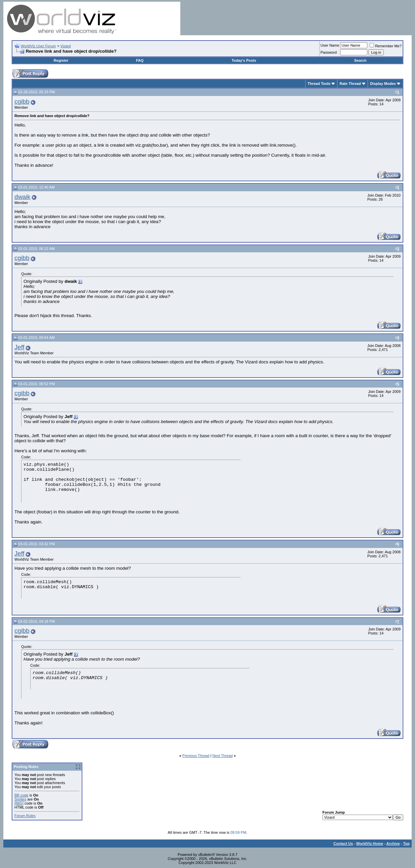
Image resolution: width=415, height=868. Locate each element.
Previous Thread (196, 756)
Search (360, 60)
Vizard (66, 46)
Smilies (20, 799)
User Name (330, 45)
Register (61, 60)
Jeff (19, 347)
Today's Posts (244, 60)
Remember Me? (386, 46)
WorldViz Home (370, 844)
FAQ (140, 60)
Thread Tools (319, 84)
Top (406, 844)
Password (329, 52)
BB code (21, 795)
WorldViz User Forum (38, 46)
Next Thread (223, 756)
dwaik (22, 197)
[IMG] (19, 803)
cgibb (22, 101)
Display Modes (383, 84)
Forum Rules (25, 816)
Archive (393, 844)
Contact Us (343, 844)
